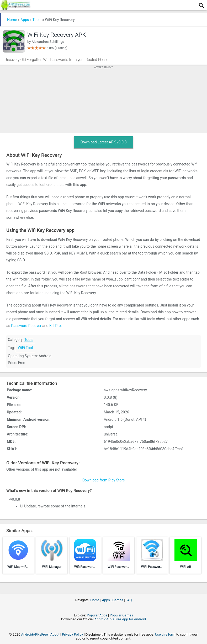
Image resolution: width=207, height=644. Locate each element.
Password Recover (26, 326)
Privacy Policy (72, 634)
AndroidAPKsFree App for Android (120, 619)
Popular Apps (97, 615)
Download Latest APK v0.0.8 (103, 142)
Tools (37, 20)
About (55, 634)
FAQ (129, 600)
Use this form (165, 634)
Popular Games (121, 615)
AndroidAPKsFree (34, 634)
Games (118, 600)
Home (12, 20)
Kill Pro (55, 326)
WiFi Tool (25, 348)
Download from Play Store (104, 480)
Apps (25, 20)
